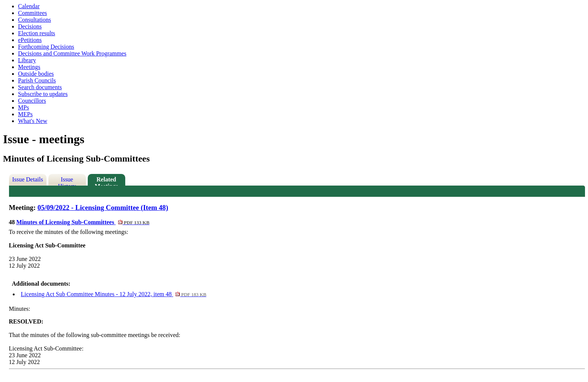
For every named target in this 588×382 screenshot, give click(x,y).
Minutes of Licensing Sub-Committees (83, 222)
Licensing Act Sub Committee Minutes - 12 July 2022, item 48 (114, 294)
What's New (33, 121)
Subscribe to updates (43, 94)
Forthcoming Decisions (46, 47)
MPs (23, 107)
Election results (37, 33)
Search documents (40, 87)
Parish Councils (37, 80)
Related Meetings (106, 181)
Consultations (34, 20)
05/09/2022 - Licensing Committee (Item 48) (103, 207)
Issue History (67, 181)
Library (27, 60)
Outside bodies (36, 74)
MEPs (25, 114)
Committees (32, 13)
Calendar (29, 6)
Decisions (30, 26)
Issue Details (27, 179)
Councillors (32, 101)
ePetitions (30, 40)
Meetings (29, 67)
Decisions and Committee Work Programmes (72, 53)
